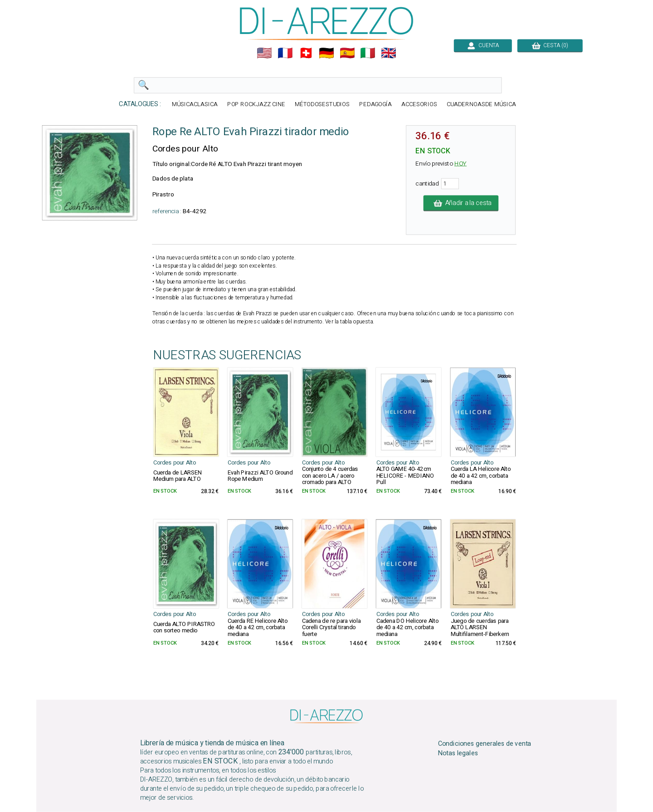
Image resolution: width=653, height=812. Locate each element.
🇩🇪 (326, 53)
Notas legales (458, 753)
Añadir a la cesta (461, 203)
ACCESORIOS (419, 105)
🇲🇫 (285, 53)
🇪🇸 (347, 53)
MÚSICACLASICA (195, 105)
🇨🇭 (306, 53)
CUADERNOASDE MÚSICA (481, 105)
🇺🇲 (264, 53)
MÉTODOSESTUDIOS (322, 105)
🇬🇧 (389, 53)
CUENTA (483, 45)
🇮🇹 (368, 53)
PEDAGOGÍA (375, 105)
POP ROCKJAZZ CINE (256, 105)
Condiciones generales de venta (485, 744)
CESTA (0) (550, 45)
